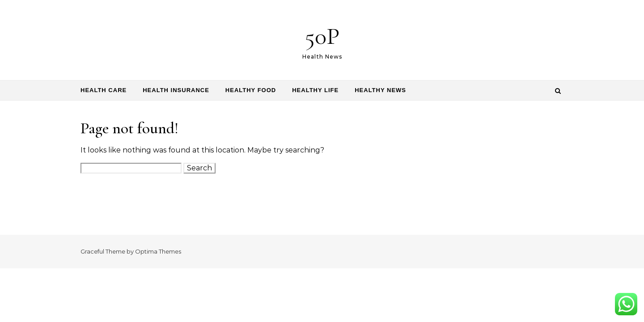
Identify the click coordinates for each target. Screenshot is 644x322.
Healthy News (380, 90)
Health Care (104, 90)
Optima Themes (158, 251)
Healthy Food (251, 90)
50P (322, 36)
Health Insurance (176, 90)
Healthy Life (315, 90)
